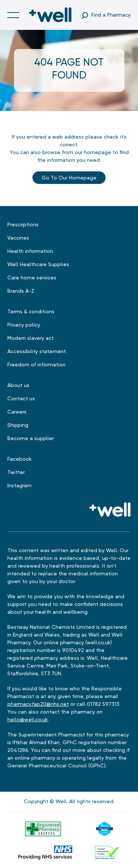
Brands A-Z (21, 291)
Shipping (18, 425)
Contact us (21, 398)
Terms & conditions (31, 311)
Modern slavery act (31, 338)
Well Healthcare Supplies (38, 264)
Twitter (16, 472)
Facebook (20, 459)
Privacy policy (24, 325)
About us (18, 385)
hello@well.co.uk (28, 719)
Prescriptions (23, 224)
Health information (30, 251)
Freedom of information (36, 365)
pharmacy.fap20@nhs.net (38, 704)
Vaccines (18, 238)
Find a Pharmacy (111, 15)
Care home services (32, 278)
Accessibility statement (37, 351)
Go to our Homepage (69, 178)
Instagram (20, 485)
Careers (17, 412)
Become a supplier (31, 438)
